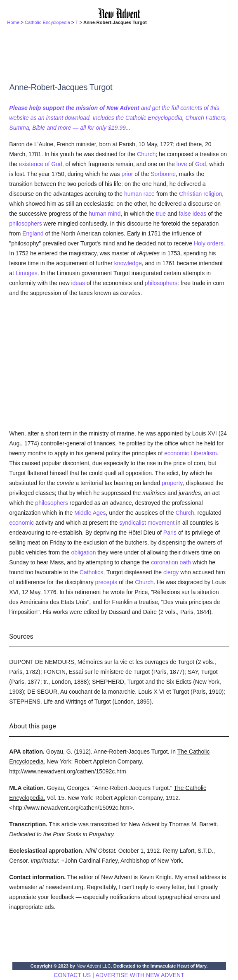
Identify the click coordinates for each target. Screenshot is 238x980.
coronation (164, 562)
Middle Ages (90, 513)
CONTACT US (72, 975)
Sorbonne (163, 174)
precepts (106, 582)
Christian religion (200, 194)
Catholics (92, 572)
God (200, 164)
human (98, 214)
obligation (83, 552)
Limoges (27, 273)
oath (185, 562)
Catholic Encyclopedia (47, 22)
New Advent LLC (93, 966)
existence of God (41, 164)
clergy (171, 572)
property (172, 483)
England (33, 233)
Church (146, 154)
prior (127, 174)
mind (114, 214)
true (161, 214)
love (182, 164)
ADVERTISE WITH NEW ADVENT (140, 975)
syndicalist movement (147, 523)
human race (139, 194)
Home (13, 22)
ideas (199, 214)
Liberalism (204, 453)
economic (177, 453)
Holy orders (209, 243)
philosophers (25, 224)
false (185, 214)
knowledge (128, 263)
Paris (170, 533)
